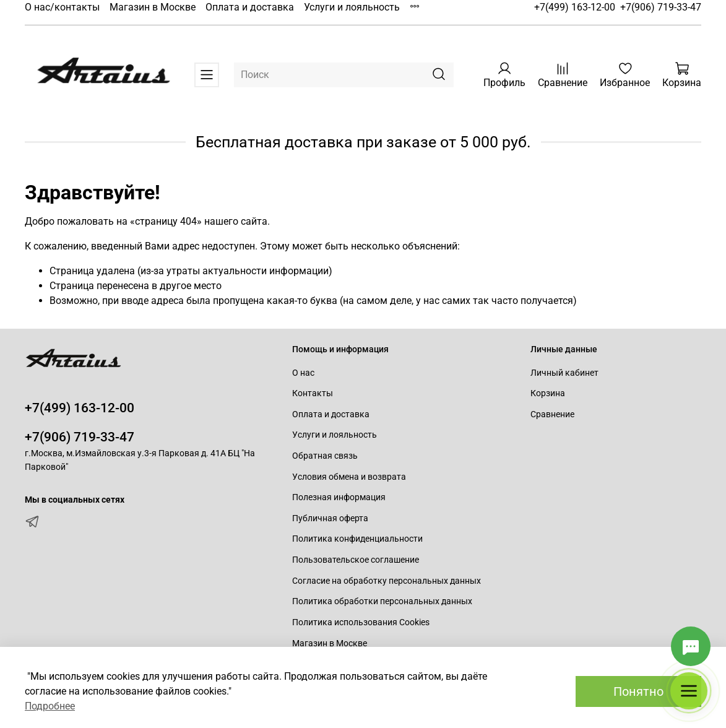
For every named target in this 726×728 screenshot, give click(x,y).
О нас (303, 373)
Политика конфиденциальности (357, 539)
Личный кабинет (564, 373)
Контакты (313, 393)
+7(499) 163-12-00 (575, 7)
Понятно (638, 691)
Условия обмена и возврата (349, 477)
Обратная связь (325, 456)
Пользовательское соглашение (356, 560)
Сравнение (552, 414)
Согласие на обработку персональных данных (387, 581)
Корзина (548, 393)
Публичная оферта (330, 518)
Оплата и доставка (250, 7)
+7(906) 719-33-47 (661, 7)
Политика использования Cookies (361, 622)
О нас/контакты (62, 7)
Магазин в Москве (153, 7)
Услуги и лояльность (352, 7)
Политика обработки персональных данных (382, 601)
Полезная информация (339, 497)
